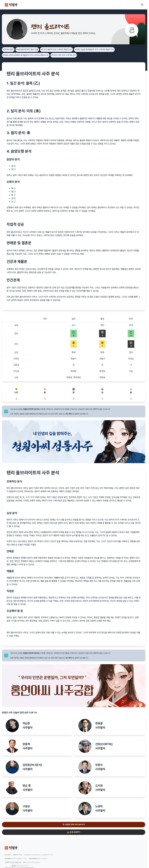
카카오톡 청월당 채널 (15, 862)
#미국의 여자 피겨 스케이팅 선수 (64, 55)
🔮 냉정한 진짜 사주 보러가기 (74, 825)
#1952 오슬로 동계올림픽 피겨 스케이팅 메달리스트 (94, 49)
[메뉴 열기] (142, 5)
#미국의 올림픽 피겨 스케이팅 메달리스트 (56, 49)
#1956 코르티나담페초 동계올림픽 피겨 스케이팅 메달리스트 (26, 55)
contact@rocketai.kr (34, 862)
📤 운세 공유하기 (74, 832)
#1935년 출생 (8, 49)
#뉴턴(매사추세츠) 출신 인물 (27, 49)
